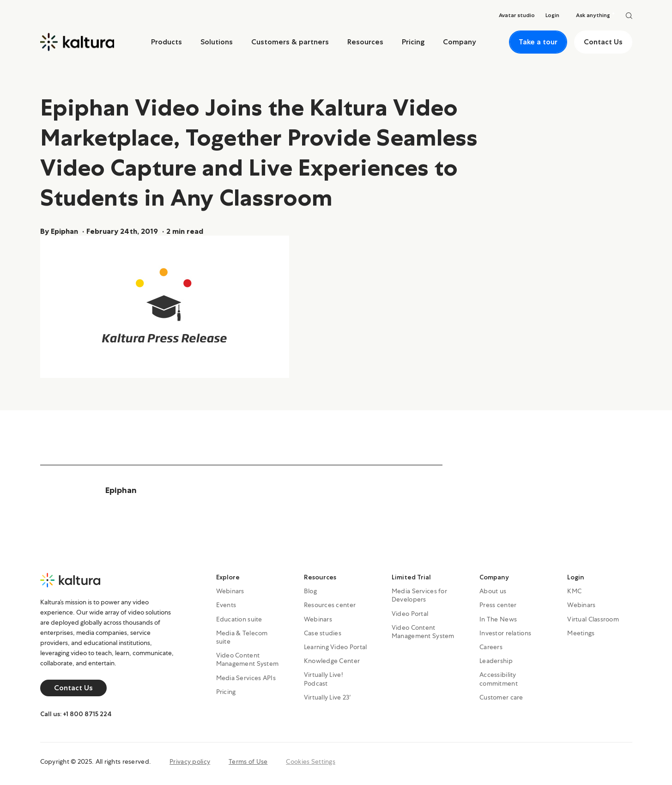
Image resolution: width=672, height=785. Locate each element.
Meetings (581, 633)
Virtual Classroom (593, 619)
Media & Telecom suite (242, 637)
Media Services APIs (246, 678)
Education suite (239, 619)
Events (226, 605)
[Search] (629, 15)
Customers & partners (290, 42)
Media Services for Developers (419, 595)
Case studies (323, 633)
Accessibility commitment (499, 679)
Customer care (501, 697)
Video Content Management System (248, 659)
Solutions (217, 42)
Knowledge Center (332, 661)
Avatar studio (517, 15)
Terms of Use (248, 761)
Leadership (496, 661)
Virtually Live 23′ (327, 697)
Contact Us (603, 42)
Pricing (413, 42)
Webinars (230, 591)
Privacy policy (190, 761)
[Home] (77, 42)
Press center (498, 605)
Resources (365, 42)
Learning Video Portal (336, 647)
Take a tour (538, 42)
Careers (491, 647)
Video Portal (410, 614)
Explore (228, 577)
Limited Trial (411, 577)
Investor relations (505, 633)
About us (493, 591)
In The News (498, 619)
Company (460, 42)
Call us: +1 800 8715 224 (76, 714)
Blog (310, 591)
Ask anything (596, 15)
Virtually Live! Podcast (324, 679)
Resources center (330, 605)
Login (576, 577)
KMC (574, 591)
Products (166, 42)
